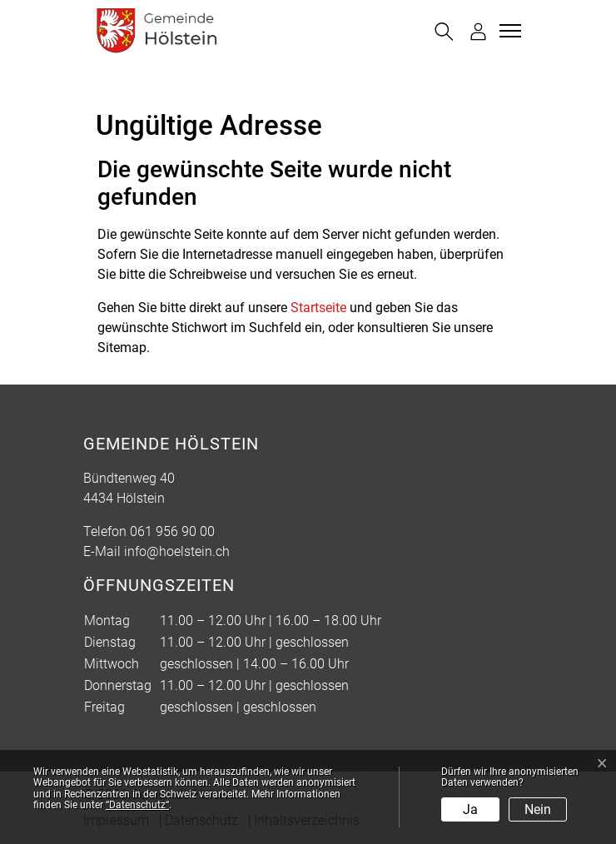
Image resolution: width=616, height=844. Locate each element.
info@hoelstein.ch (177, 551)
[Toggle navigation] (508, 31)
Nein (538, 809)
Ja (470, 809)
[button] (444, 32)
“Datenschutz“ (137, 805)
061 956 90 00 (172, 531)
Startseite (318, 308)
